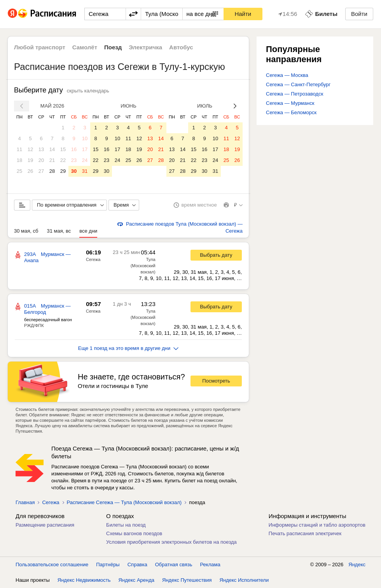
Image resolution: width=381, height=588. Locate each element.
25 (19, 171)
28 (52, 171)
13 (41, 149)
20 (41, 160)
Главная (25, 502)
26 (30, 171)
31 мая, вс (59, 231)
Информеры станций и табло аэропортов (317, 525)
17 (85, 149)
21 (52, 160)
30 (74, 171)
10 (85, 138)
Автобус (181, 47)
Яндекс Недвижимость (84, 580)
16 (74, 149)
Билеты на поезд (126, 525)
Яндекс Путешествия (187, 580)
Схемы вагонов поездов (134, 533)
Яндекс (357, 565)
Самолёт (85, 47)
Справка (137, 565)
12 (30, 149)
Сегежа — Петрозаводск (294, 94)
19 (30, 160)
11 (19, 149)
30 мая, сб (26, 231)
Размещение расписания (45, 525)
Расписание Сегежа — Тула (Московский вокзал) (124, 502)
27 (41, 171)
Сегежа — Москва (287, 75)
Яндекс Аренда (136, 580)
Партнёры (108, 565)
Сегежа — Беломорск (291, 112)
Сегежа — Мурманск (290, 103)
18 (19, 160)
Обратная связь (174, 565)
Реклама (210, 565)
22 (63, 160)
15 (63, 149)
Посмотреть (216, 381)
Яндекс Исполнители (244, 580)
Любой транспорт (40, 47)
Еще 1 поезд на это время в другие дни (128, 348)
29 (63, 171)
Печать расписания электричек (305, 533)
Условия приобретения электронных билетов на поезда (171, 542)
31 (85, 171)
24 (85, 160)
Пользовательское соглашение (52, 565)
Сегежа (93, 259)
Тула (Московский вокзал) (143, 266)
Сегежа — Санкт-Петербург (298, 84)
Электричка (145, 47)
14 (52, 149)
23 (74, 160)
